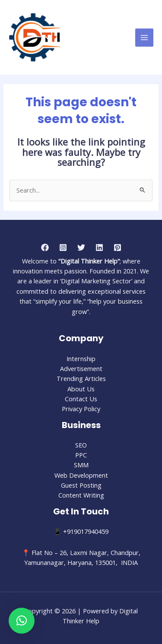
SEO (81, 445)
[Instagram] (63, 247)
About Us (81, 389)
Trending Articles (81, 378)
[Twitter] (81, 247)
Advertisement (81, 368)
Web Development (81, 475)
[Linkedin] (99, 247)
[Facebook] (45, 247)
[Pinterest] (118, 247)
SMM (81, 465)
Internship (81, 358)
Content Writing (81, 495)
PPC (81, 455)
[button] (22, 621)
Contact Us (81, 399)
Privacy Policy (81, 409)
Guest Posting (81, 485)
